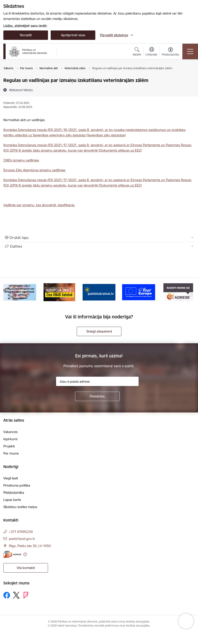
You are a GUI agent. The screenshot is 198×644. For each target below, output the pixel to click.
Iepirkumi (10, 439)
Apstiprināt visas (73, 35)
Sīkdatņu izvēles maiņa (20, 507)
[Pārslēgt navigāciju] (190, 52)
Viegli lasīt (11, 478)
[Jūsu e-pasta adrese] (97, 381)
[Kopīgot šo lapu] (99, 246)
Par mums (11, 453)
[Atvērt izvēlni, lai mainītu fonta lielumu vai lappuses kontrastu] (170, 52)
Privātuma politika (17, 485)
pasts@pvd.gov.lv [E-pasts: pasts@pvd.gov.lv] (22, 539)
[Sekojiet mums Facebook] (7, 595)
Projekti (9, 446)
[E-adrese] (12, 554)
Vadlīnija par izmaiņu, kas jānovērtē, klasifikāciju (39, 205)
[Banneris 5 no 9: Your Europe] (139, 292)
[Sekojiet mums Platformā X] (16, 595)
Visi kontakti (26, 568)
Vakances (10, 432)
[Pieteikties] (97, 396)
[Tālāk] (188, 292)
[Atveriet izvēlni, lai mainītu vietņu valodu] (151, 52)
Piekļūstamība (14, 493)
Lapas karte (12, 500)
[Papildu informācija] (25, 554)
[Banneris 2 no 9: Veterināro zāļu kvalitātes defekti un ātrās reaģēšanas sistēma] (20, 292)
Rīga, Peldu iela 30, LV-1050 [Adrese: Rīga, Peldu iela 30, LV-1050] (30, 546)
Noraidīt (26, 35)
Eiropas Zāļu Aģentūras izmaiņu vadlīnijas (34, 170)
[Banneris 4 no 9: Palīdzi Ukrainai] (99, 292)
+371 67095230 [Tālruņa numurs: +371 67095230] (21, 532)
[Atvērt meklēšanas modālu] (137, 52)
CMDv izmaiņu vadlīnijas (21, 160)
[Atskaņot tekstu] (21, 90)
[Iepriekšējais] (10, 292)
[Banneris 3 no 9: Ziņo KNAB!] (59, 292)
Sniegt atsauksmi (99, 331)
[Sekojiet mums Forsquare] (26, 595)
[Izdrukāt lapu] (99, 238)
